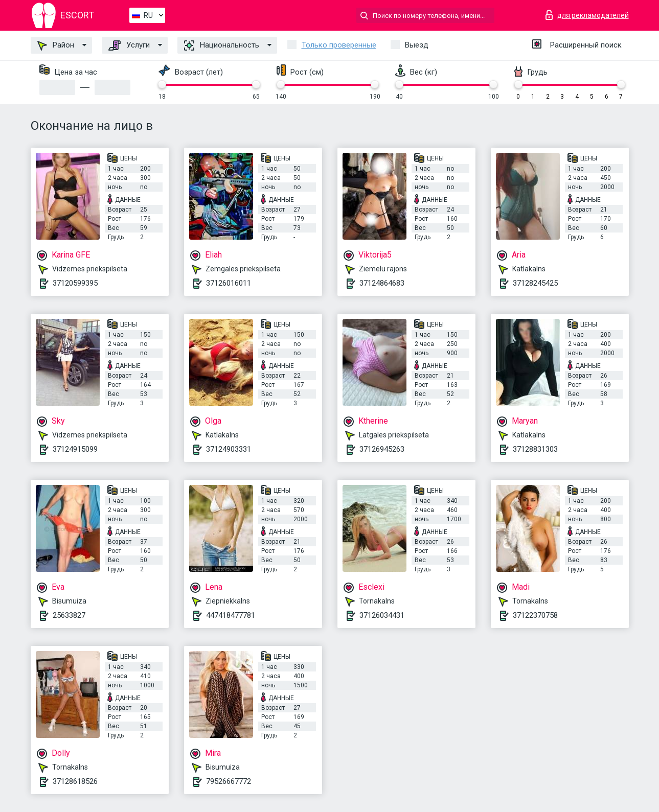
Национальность (222, 45)
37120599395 (75, 283)
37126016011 (229, 283)
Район (56, 45)
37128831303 (535, 449)
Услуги (129, 45)
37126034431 (382, 615)
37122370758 (535, 615)
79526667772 (229, 781)
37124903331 (229, 449)
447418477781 (231, 615)
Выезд (417, 45)
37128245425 (535, 283)
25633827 (69, 615)
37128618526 (75, 781)
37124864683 (382, 283)
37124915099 (75, 449)
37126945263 (382, 449)
